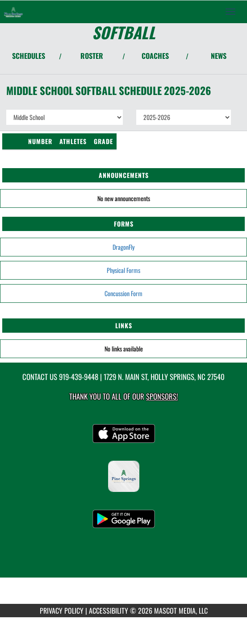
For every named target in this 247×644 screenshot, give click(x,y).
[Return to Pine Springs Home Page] (13, 12)
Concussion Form (123, 293)
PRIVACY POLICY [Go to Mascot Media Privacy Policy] (62, 611)
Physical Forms (123, 270)
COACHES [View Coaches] (155, 56)
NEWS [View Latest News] (219, 56)
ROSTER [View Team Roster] (92, 56)
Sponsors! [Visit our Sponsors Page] (162, 396)
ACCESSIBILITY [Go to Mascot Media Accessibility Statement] (109, 611)
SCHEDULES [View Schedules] (29, 56)
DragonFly (123, 247)
